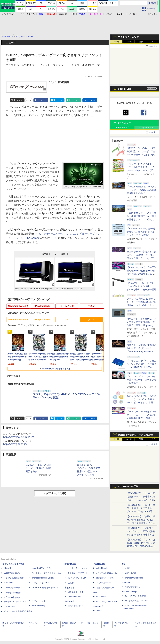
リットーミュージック (78, 568)
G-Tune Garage (30, 238)
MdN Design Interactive (107, 602)
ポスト (19, 100)
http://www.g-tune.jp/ (15, 444)
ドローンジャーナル (13, 588)
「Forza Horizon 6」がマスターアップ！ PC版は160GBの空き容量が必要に (142, 190)
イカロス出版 (99, 564)
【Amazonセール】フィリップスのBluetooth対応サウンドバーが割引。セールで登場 (142, 286)
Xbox (67, 320)
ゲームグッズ (67, 306)
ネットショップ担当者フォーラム (47, 573)
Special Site (124, 89)
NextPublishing (38, 606)
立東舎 (71, 583)
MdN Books (101, 597)
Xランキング (124, 123)
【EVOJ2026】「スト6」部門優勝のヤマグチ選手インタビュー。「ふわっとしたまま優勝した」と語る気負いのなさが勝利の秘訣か (142, 500)
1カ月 (153, 42)
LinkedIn (92, 100)
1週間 (141, 42)
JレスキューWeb (104, 583)
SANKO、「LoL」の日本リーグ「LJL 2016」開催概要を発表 (38, 468)
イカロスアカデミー (105, 588)
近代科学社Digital (75, 606)
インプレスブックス (41, 601)
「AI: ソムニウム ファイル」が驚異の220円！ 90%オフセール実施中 (141, 380)
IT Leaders (9, 583)
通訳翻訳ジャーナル (105, 578)
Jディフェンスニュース (107, 573)
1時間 (116, 42)
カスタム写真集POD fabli (137, 601)
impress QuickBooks (134, 578)
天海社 (128, 568)
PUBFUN (126, 583)
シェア (43, 100)
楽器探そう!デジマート (78, 573)
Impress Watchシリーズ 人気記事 (136, 435)
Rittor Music (70, 564)
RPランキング (122, 128)
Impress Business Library (43, 578)
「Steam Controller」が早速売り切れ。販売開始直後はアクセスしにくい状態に (142, 232)
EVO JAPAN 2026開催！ (129, 486)
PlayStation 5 (42, 306)
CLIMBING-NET (75, 597)
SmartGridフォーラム (41, 568)
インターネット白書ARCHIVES (18, 611)
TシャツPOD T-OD (77, 578)
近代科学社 (69, 602)
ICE (123, 564)
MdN (95, 593)
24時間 (128, 42)
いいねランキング (147, 128)
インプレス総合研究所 (14, 578)
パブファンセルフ (133, 587)
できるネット (10, 606)
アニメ (91, 306)
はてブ (59, 100)
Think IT (8, 568)
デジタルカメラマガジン (15, 602)
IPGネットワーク (129, 592)
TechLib (100, 611)
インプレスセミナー (41, 583)
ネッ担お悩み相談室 (13, 593)
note (76, 100)
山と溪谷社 (69, 588)
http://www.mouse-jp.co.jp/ (19, 437)
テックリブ (98, 606)
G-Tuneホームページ (51, 234)
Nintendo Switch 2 (18, 306)
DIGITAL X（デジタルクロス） (45, 588)
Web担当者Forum (12, 573)
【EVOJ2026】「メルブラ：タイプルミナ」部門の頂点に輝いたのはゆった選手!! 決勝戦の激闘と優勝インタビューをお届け (142, 535)
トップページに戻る (55, 493)
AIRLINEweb (102, 568)
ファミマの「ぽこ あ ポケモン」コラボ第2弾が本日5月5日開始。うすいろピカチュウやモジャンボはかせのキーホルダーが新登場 (142, 305)
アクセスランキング (128, 37)
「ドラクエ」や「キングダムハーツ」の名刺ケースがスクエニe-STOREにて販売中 (142, 364)
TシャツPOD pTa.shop (136, 596)
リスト (29, 100)
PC (73, 14)
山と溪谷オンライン (77, 592)
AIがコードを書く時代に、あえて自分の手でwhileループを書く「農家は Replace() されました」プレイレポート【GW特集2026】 (141, 325)
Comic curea (130, 573)
